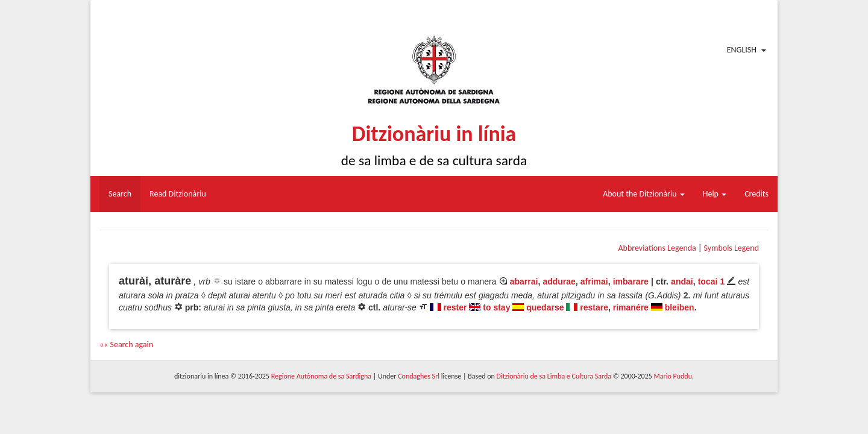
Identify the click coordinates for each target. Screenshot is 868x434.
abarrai (524, 281)
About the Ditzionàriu (644, 194)
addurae (559, 281)
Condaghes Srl (419, 376)
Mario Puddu (673, 376)
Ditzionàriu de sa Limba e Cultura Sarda (554, 376)
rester (455, 307)
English (742, 50)
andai (682, 281)
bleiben (680, 307)
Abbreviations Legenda (657, 248)
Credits (756, 194)
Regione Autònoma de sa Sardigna (321, 376)
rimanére (631, 307)
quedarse (545, 307)
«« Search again (126, 344)
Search (120, 194)
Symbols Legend (731, 248)
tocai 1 (712, 281)
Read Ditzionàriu (178, 194)
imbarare (631, 281)
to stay (496, 307)
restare (594, 307)
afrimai (594, 281)
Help (715, 194)
